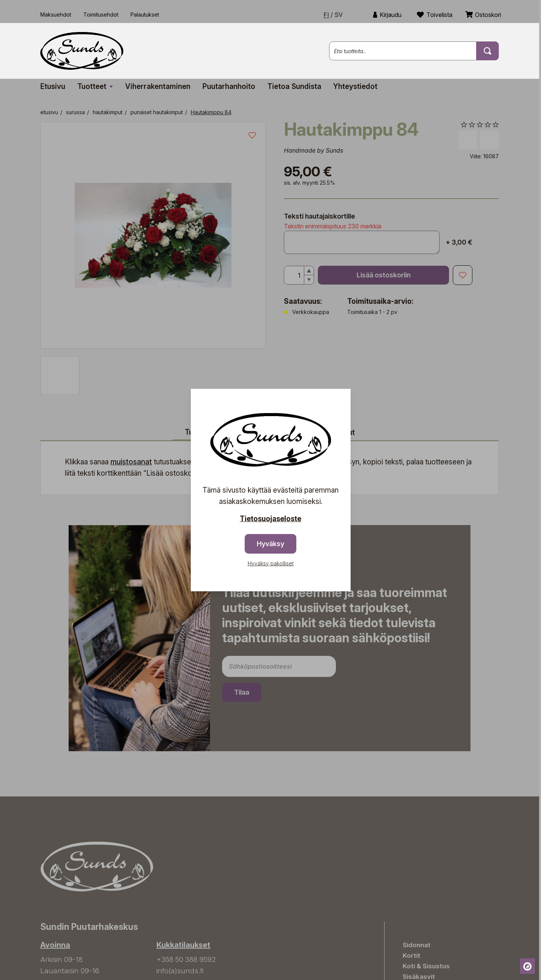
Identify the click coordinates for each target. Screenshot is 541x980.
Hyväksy (270, 543)
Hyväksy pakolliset (271, 563)
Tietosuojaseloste (270, 519)
